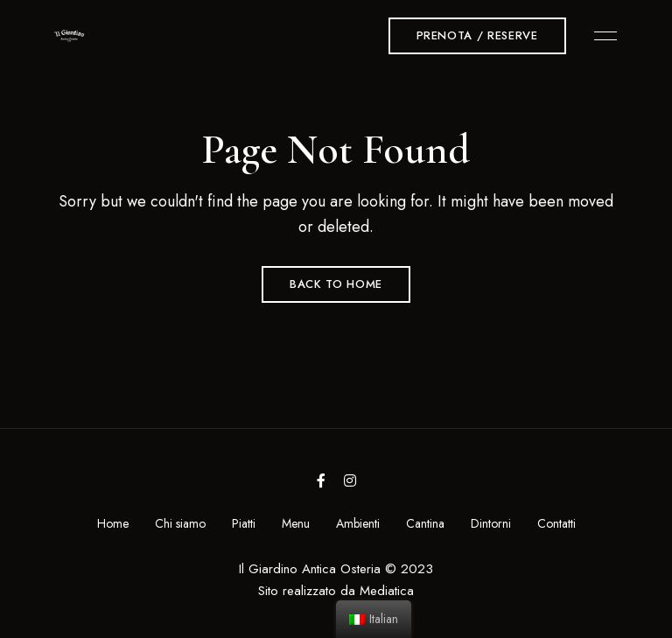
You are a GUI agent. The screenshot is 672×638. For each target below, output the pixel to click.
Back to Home (336, 284)
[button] (477, 36)
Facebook (321, 480)
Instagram (350, 480)
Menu (601, 36)
